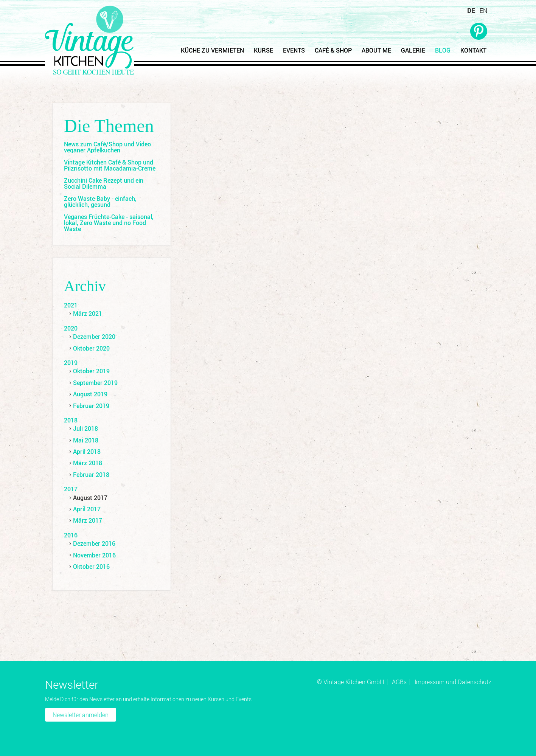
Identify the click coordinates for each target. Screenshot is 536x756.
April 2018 (87, 452)
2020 (71, 328)
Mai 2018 (86, 440)
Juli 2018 (85, 428)
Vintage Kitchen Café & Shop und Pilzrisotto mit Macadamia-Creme (110, 165)
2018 (71, 420)
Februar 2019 (91, 406)
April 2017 (87, 509)
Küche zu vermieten (212, 50)
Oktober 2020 (91, 348)
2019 (71, 363)
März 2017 (88, 520)
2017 (71, 489)
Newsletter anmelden (81, 715)
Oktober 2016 (91, 567)
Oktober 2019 (91, 371)
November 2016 (94, 555)
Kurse (263, 50)
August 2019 (90, 394)
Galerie (413, 50)
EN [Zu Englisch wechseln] (483, 11)
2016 (71, 535)
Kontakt (473, 50)
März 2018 (88, 463)
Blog (443, 50)
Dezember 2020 (94, 337)
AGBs (399, 682)
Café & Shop (333, 50)
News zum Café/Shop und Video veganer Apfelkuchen (107, 147)
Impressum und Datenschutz (453, 682)
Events (294, 50)
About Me (376, 50)
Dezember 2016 (94, 543)
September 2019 (95, 383)
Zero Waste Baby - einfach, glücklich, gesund (100, 202)
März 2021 (88, 314)
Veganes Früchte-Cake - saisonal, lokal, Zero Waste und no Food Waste (109, 223)
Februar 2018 (91, 475)
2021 (71, 305)
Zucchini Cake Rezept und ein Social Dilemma (104, 183)
